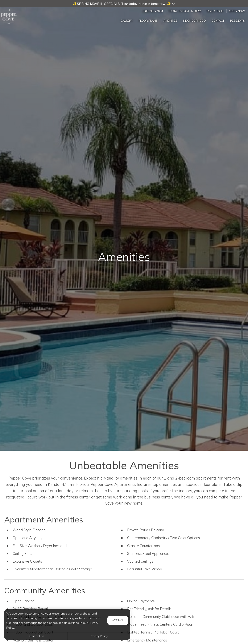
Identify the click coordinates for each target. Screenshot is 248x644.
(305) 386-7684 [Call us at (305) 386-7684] (153, 11)
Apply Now (237, 11)
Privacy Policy (99, 636)
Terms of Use (36, 636)
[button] (124, 4)
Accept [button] (118, 620)
